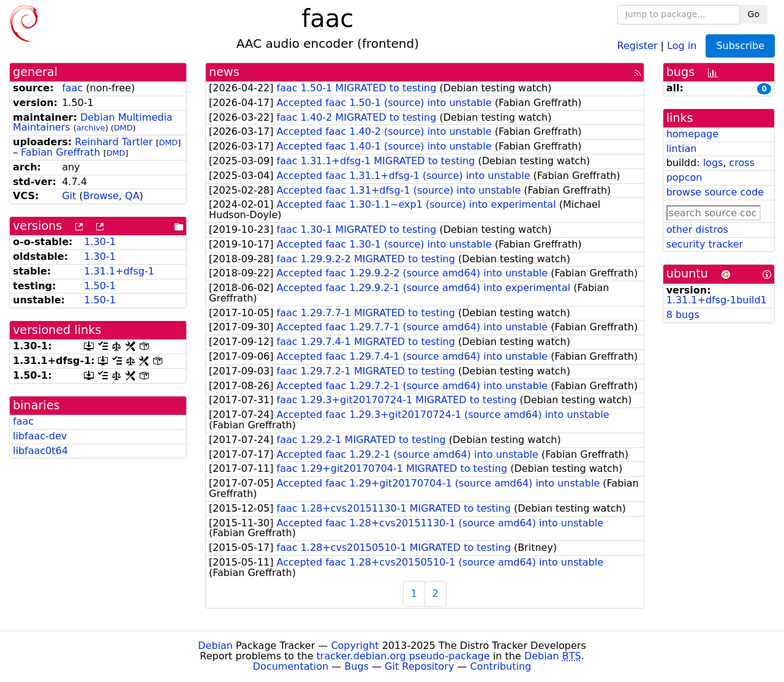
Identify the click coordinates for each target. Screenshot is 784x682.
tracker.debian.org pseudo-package (403, 656)
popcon (684, 177)
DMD (123, 128)
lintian (682, 149)
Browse (101, 196)
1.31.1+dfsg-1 (119, 271)
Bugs (356, 666)
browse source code (715, 192)
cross (742, 163)
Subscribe (740, 46)
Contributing (501, 666)
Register (638, 45)
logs (713, 163)
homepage (692, 134)
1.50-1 (100, 286)
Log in (682, 45)
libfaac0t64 (40, 451)
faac (72, 88)
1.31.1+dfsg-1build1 (717, 300)
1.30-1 (100, 242)
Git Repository (419, 666)
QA (132, 196)
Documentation (291, 666)
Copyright (355, 646)
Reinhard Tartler (114, 142)
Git (69, 196)
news (224, 72)
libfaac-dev (40, 436)
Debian (215, 646)
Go (754, 14)
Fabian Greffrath (60, 152)
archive (91, 128)
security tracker (705, 244)
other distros (697, 229)
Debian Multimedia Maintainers (93, 123)
